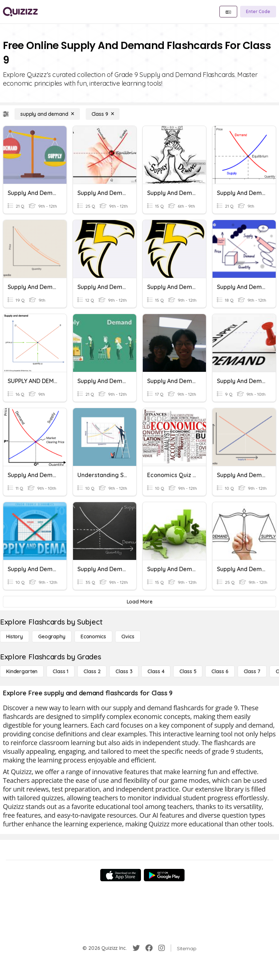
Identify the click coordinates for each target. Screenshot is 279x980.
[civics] (128, 637)
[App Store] (121, 875)
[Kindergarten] (22, 671)
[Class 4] (156, 671)
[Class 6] (220, 671)
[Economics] (93, 637)
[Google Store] (164, 875)
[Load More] (139, 602)
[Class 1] (60, 671)
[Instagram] (162, 948)
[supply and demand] (47, 114)
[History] (15, 637)
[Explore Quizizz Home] (20, 12)
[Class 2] (92, 671)
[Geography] (52, 637)
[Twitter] (136, 948)
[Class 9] (103, 114)
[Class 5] (188, 671)
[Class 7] (252, 671)
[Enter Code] (258, 12)
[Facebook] (149, 948)
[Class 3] (124, 671)
